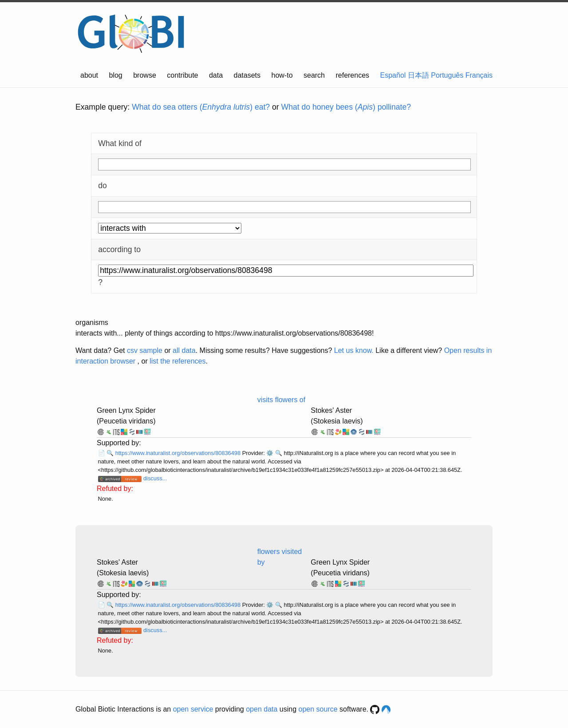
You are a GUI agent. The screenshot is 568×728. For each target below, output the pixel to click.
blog (116, 75)
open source (318, 709)
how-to (282, 75)
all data (184, 350)
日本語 (418, 75)
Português (447, 75)
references (352, 75)
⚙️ (270, 453)
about (89, 75)
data (216, 75)
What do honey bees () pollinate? (346, 107)
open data (262, 709)
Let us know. (354, 350)
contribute (182, 75)
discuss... (155, 478)
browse (145, 75)
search (314, 75)
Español (393, 75)
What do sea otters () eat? (201, 107)
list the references (177, 361)
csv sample (145, 350)
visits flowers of (281, 400)
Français (479, 75)
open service (193, 709)
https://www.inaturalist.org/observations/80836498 (179, 453)
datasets (247, 75)
